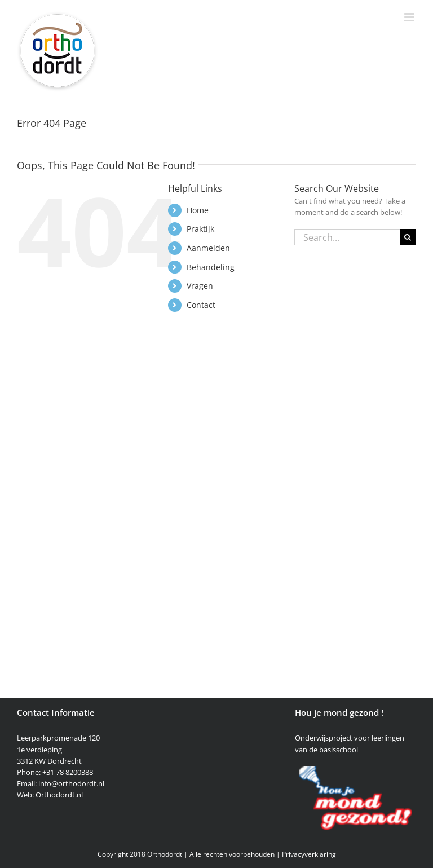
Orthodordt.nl (59, 795)
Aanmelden (208, 248)
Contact (201, 305)
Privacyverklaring (309, 854)
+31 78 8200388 (68, 772)
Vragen (200, 286)
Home (198, 210)
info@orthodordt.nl (71, 783)
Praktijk (200, 229)
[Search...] (347, 237)
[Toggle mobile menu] (410, 17)
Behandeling (211, 267)
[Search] (408, 237)
